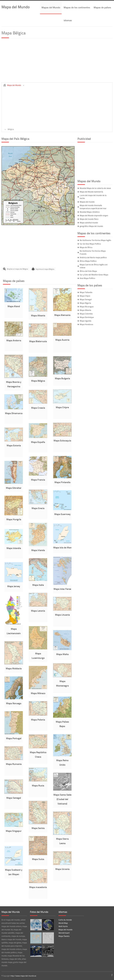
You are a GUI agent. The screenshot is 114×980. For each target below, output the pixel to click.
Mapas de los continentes (77, 7)
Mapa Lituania (62, 615)
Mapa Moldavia (14, 668)
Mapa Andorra (14, 340)
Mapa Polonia (38, 720)
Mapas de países (102, 7)
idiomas (68, 20)
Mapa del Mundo (16, 7)
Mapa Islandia (14, 548)
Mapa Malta (62, 654)
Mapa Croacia (38, 408)
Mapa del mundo (65, 930)
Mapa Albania (38, 315)
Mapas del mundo (87, 202)
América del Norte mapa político (93, 257)
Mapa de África (86, 247)
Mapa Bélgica (38, 381)
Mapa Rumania (14, 764)
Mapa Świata (64, 936)
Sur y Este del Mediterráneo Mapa (94, 275)
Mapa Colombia (86, 314)
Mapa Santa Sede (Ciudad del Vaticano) (62, 799)
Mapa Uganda (85, 321)
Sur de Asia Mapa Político (90, 244)
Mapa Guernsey (62, 514)
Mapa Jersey (14, 586)
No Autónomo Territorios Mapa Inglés (95, 240)
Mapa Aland (14, 306)
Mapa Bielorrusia (38, 341)
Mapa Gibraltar (14, 488)
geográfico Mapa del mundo (91, 226)
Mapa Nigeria (85, 303)
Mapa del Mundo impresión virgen (94, 215)
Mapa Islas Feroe (62, 589)
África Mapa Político (88, 261)
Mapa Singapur (14, 831)
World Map (63, 923)
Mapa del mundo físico (89, 219)
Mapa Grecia (38, 508)
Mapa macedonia (38, 887)
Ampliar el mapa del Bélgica (17, 269)
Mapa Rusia (38, 785)
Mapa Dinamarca (14, 413)
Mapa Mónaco (38, 693)
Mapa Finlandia (62, 482)
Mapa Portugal (14, 738)
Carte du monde (65, 920)
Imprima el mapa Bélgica (45, 269)
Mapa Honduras (86, 324)
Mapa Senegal (14, 798)
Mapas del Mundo (51, 7)
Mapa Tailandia (86, 292)
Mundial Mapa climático (90, 212)
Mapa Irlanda (38, 550)
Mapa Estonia (14, 445)
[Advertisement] (57, 62)
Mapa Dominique (87, 317)
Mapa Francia (38, 480)
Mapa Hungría (14, 519)
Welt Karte (63, 926)
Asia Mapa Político (87, 278)
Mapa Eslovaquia (62, 440)
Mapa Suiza (38, 859)
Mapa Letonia (38, 611)
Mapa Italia (38, 585)
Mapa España (38, 442)
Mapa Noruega (14, 703)
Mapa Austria (62, 340)
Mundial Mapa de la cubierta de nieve (95, 188)
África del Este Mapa (88, 271)
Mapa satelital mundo (89, 223)
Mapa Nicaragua (87, 307)
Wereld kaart (64, 933)
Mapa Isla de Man (62, 547)
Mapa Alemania (62, 315)
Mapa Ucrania (62, 869)
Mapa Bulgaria (62, 378)
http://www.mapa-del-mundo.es (23, 976)
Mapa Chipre (62, 407)
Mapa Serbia (38, 828)
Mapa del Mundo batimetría (91, 192)
